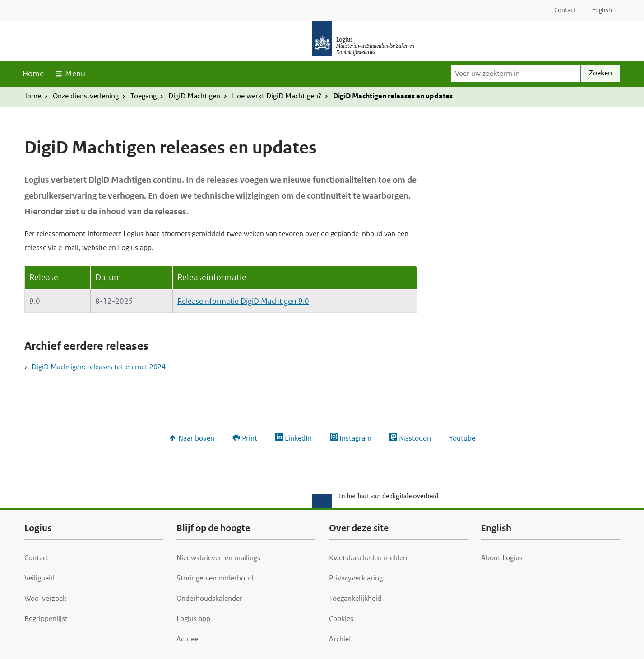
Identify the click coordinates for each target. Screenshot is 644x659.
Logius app (193, 619)
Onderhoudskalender (209, 598)
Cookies (341, 619)
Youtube (462, 438)
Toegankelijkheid (355, 598)
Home (33, 74)
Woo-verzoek (45, 598)
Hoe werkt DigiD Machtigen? (277, 96)
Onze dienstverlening (86, 96)
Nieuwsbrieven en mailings (218, 558)
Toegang (144, 96)
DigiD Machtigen (194, 96)
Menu (75, 74)
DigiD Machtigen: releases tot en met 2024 (99, 367)
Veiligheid (39, 578)
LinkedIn (298, 438)
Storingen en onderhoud (215, 578)
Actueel (188, 639)
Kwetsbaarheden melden (368, 558)
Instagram (355, 438)
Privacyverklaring (356, 578)
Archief (340, 639)
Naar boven (196, 438)
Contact (37, 558)
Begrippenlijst (46, 619)
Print (250, 438)
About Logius (502, 558)
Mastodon (415, 438)
